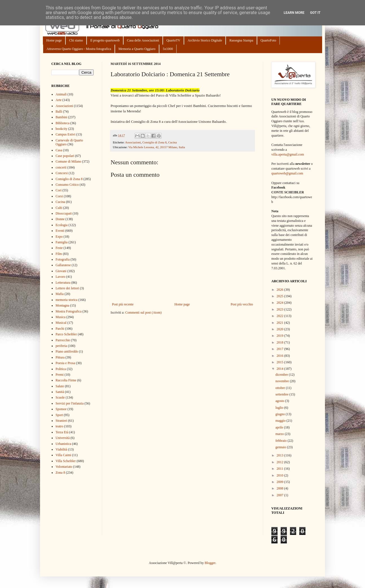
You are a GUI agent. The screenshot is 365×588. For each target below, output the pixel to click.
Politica (61, 369)
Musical (61, 323)
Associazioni (133, 142)
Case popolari (65, 156)
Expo (59, 237)
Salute (60, 386)
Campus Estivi (65, 134)
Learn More (294, 13)
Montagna (62, 305)
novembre (282, 381)
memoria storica (67, 300)
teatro (59, 426)
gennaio (281, 447)
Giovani (61, 271)
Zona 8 (60, 473)
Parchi (60, 329)
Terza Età (62, 432)
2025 (281, 296)
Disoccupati (64, 213)
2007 (281, 495)
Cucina (172, 142)
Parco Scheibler (66, 334)
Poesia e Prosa (65, 363)
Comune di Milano (68, 161)
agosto (280, 401)
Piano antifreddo (67, 351)
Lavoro (61, 277)
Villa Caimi (63, 455)
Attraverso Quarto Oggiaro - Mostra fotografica (79, 49)
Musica (61, 317)
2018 (281, 342)
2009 (281, 482)
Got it (315, 13)
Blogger (210, 563)
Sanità (60, 392)
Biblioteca (62, 123)
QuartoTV (173, 40)
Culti (59, 208)
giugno (280, 414)
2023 (281, 309)
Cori (59, 190)
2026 (281, 290)
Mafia (60, 294)
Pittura (60, 357)
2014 (281, 369)
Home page (54, 40)
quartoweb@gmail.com (287, 173)
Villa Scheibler (66, 461)
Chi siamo (76, 40)
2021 (281, 323)
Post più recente (123, 304)
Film (59, 254)
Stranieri (61, 421)
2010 (281, 475)
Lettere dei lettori (67, 288)
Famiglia (62, 242)
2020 (281, 329)
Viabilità (61, 449)
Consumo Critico (67, 185)
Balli (59, 112)
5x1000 (168, 49)
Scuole (60, 397)
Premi (60, 375)
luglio (280, 408)
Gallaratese (63, 265)
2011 (281, 469)
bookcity (61, 129)
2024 (281, 303)
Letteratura (63, 283)
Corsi (59, 196)
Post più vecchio (242, 304)
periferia (61, 346)
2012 (281, 462)
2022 (281, 316)
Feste (59, 248)
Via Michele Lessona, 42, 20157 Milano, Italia (157, 147)
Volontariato (64, 467)
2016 (281, 356)
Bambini (61, 117)
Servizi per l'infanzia (70, 403)
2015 (281, 362)
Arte (59, 100)
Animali (61, 94)
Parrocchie (63, 340)
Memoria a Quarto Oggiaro (137, 49)
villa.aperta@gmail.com (288, 154)
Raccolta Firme (66, 380)
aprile (280, 427)
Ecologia (62, 225)
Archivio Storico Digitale (205, 40)
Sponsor (61, 409)
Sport (59, 415)
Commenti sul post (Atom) (143, 312)
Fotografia (63, 259)
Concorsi (62, 173)
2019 (281, 336)
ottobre (281, 388)
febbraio (281, 441)
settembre (282, 394)
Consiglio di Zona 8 (155, 142)
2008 (281, 488)
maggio (281, 421)
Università (63, 438)
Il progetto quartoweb (105, 40)
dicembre (282, 375)
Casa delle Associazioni (143, 40)
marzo (280, 434)
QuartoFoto (268, 40)
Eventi (60, 231)
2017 (281, 349)
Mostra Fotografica (69, 311)
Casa (59, 150)
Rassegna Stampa (241, 40)
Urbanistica (63, 444)
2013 (281, 455)
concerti (61, 167)
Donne (60, 219)
